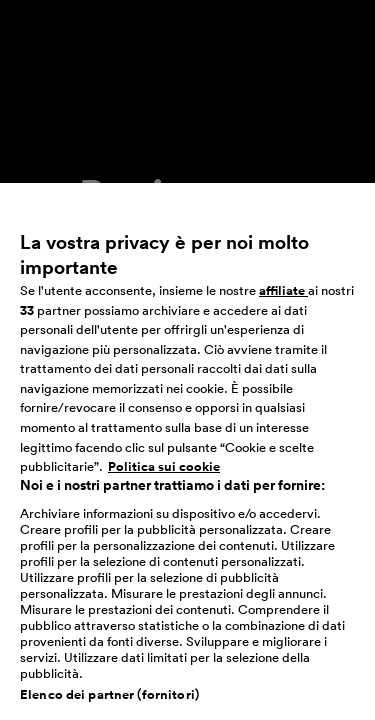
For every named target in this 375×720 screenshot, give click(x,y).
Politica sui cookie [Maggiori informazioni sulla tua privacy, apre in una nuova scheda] (164, 475)
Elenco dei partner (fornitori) (109, 703)
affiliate (283, 299)
